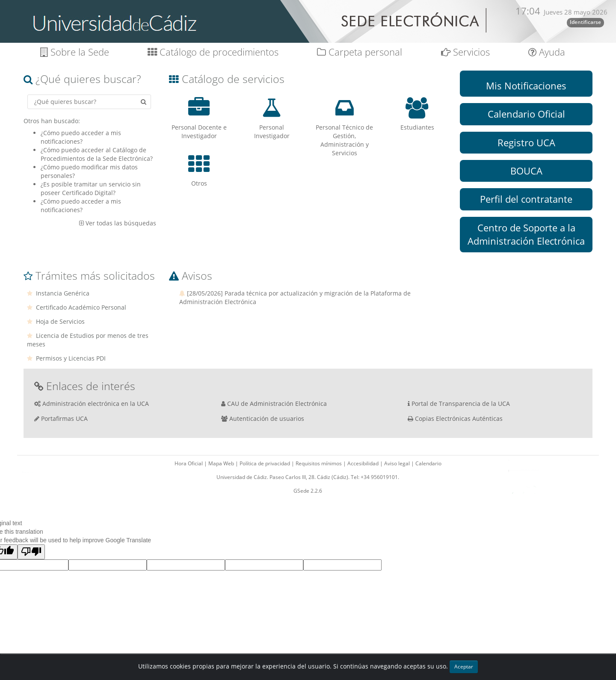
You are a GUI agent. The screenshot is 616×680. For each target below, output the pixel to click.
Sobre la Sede (75, 52)
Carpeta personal (360, 52)
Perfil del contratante (526, 199)
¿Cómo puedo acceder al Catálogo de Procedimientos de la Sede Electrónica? (97, 154)
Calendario (428, 463)
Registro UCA (526, 142)
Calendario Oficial (526, 114)
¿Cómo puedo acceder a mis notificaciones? (81, 137)
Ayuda (547, 52)
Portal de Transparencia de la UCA (461, 404)
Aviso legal (398, 463)
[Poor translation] (31, 552)
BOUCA (526, 171)
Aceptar (464, 667)
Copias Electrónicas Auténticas (459, 418)
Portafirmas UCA (64, 418)
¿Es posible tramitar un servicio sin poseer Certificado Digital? (91, 188)
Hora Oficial (189, 463)
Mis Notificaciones (526, 86)
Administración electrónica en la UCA (96, 404)
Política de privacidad (265, 463)
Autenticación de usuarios (267, 418)
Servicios (465, 52)
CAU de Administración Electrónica (277, 404)
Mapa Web (222, 463)
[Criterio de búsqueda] (89, 102)
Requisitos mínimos (319, 463)
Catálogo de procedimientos (213, 52)
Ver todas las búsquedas (121, 223)
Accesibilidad (364, 463)
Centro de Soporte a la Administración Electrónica (526, 234)
